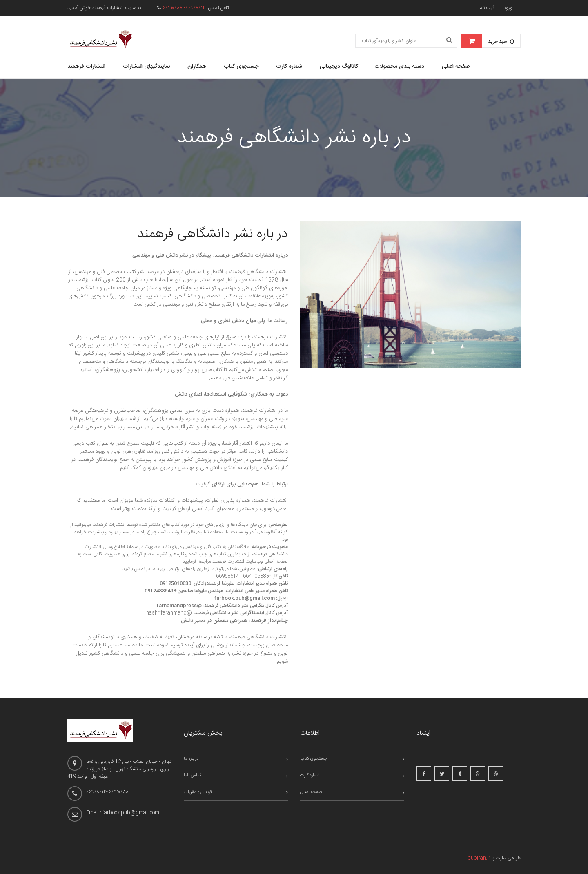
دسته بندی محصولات (399, 67)
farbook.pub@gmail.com (244, 598)
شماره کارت (289, 67)
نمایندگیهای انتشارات (146, 67)
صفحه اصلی (456, 67)
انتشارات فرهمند (86, 67)
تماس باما (193, 776)
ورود (508, 8)
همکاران (197, 67)
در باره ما (191, 759)
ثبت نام (487, 8)
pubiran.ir (479, 858)
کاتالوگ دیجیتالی (339, 67)
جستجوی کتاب (241, 67)
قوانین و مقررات (198, 792)
